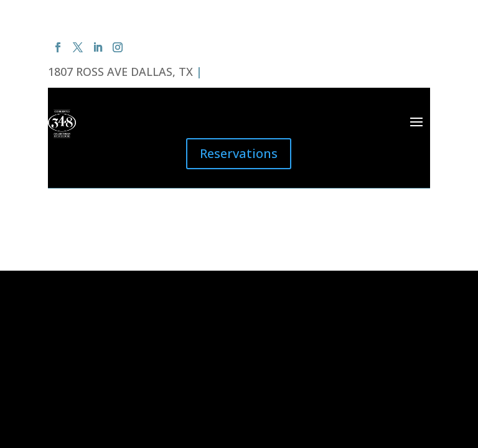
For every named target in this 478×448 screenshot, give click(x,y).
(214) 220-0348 (244, 72)
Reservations (239, 153)
